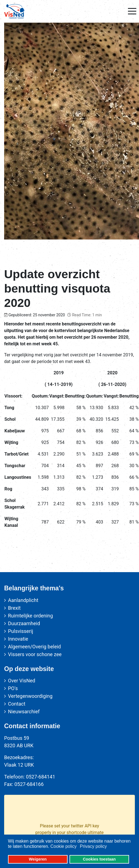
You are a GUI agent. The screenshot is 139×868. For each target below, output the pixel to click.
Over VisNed (22, 681)
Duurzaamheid (24, 623)
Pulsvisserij (21, 631)
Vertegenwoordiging (30, 696)
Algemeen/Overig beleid (34, 647)
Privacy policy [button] (93, 846)
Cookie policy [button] (64, 846)
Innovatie (18, 639)
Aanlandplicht (23, 600)
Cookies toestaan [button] (99, 859)
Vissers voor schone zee (35, 654)
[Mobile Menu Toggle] (132, 11)
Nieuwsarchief (24, 712)
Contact (17, 704)
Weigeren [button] (38, 859)
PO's (13, 688)
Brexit (14, 608)
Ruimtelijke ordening (30, 616)
